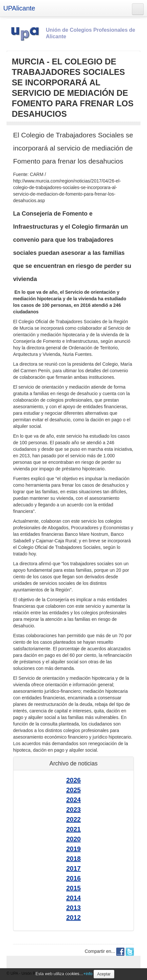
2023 (73, 810)
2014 (73, 898)
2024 (73, 800)
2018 (73, 859)
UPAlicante (19, 8)
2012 (73, 918)
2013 (73, 908)
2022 (73, 819)
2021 (73, 829)
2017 (73, 868)
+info (88, 974)
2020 (73, 839)
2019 (73, 849)
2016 (73, 878)
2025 (73, 790)
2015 (73, 888)
